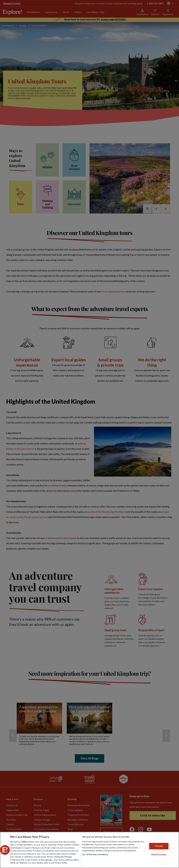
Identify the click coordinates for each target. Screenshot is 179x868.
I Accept (159, 846)
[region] (90, 850)
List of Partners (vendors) (95, 854)
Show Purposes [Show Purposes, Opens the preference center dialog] (159, 854)
